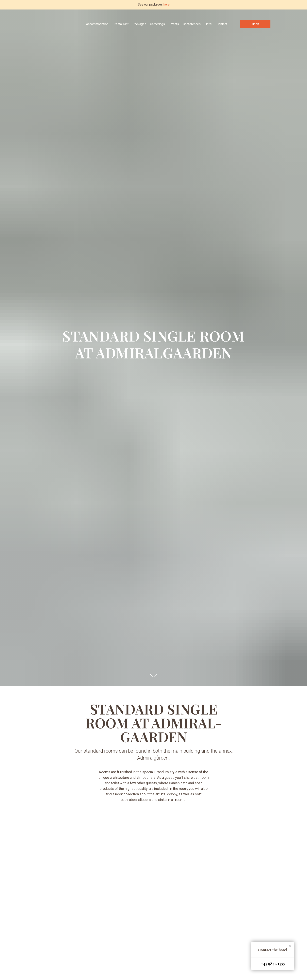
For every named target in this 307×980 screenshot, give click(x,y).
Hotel (208, 24)
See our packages (154, 4)
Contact (222, 24)
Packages (139, 24)
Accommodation (97, 24)
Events (174, 24)
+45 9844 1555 (273, 963)
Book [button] (255, 24)
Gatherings (157, 24)
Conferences (192, 24)
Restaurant (121, 24)
